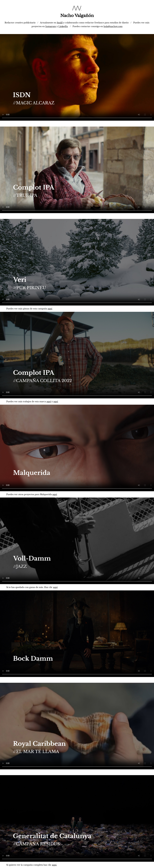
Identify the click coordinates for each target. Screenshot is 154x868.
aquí (50, 309)
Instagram (51, 26)
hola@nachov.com (113, 26)
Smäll (60, 23)
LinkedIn (63, 26)
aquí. (54, 865)
